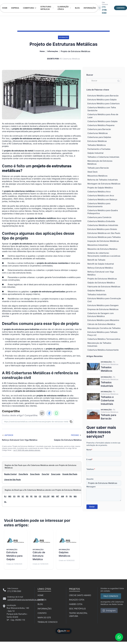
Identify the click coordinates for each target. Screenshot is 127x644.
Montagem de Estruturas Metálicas (104, 184)
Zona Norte (23, 474)
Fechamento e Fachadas (99, 149)
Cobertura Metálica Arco (99, 192)
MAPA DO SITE (44, 618)
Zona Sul (45, 474)
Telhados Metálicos (97, 145)
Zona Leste (56, 474)
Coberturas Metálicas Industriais (103, 225)
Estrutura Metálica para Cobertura (104, 104)
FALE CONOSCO (111, 596)
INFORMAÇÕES (90, 8)
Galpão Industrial (95, 153)
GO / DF (46, 496)
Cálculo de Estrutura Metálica (101, 324)
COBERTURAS (30, 8)
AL (5, 502)
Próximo (76, 435)
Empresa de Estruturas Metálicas (103, 309)
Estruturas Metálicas (97, 141)
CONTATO (42, 613)
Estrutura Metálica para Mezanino (103, 320)
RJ (5, 496)
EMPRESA (15, 8)
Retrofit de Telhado (96, 260)
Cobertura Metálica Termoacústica (104, 339)
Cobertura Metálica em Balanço (102, 199)
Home (42, 51)
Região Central (10, 474)
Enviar (92, 507)
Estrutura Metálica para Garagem (103, 305)
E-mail (90, 459)
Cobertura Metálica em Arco (101, 196)
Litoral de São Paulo (12, 480)
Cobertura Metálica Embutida (101, 221)
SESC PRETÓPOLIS (77, 609)
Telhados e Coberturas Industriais (103, 157)
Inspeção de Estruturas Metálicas (103, 241)
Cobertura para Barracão (99, 129)
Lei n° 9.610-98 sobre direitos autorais (27, 450)
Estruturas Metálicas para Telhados (104, 237)
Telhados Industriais (97, 294)
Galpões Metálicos (96, 291)
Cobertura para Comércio (99, 217)
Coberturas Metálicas (98, 133)
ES (14, 496)
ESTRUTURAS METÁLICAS (47, 8)
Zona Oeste (35, 474)
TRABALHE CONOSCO (48, 622)
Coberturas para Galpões (99, 137)
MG (10, 496)
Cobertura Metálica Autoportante (103, 350)
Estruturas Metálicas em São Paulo (104, 233)
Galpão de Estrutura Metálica (101, 283)
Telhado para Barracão (98, 168)
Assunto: (90, 479)
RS (27, 496)
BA (36, 496)
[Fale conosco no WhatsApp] (119, 637)
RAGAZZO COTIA (77, 600)
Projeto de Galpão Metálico (100, 188)
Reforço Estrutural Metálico (100, 268)
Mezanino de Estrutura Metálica (102, 249)
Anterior (8, 435)
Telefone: (91, 469)
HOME (5, 8)
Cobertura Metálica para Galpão (103, 121)
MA (75, 496)
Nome (89, 450)
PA (71, 496)
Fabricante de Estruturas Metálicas (104, 287)
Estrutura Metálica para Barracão (103, 96)
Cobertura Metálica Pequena (101, 125)
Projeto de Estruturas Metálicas (102, 279)
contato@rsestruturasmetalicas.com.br (25, 600)
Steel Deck (92, 172)
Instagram (109, 610)
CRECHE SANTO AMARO (80, 595)
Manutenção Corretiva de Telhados (104, 328)
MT (58, 496)
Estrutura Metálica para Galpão (102, 100)
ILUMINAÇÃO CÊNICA (64, 8)
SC (23, 496)
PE (31, 496)
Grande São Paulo (70, 474)
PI (67, 496)
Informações (53, 51)
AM (62, 496)
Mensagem (91, 487)
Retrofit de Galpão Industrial (101, 264)
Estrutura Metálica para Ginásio (102, 229)
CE (40, 496)
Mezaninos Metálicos (97, 176)
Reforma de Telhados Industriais (103, 180)
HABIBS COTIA (76, 604)
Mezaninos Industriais (98, 245)
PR (19, 496)
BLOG (77, 8)
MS (53, 496)
